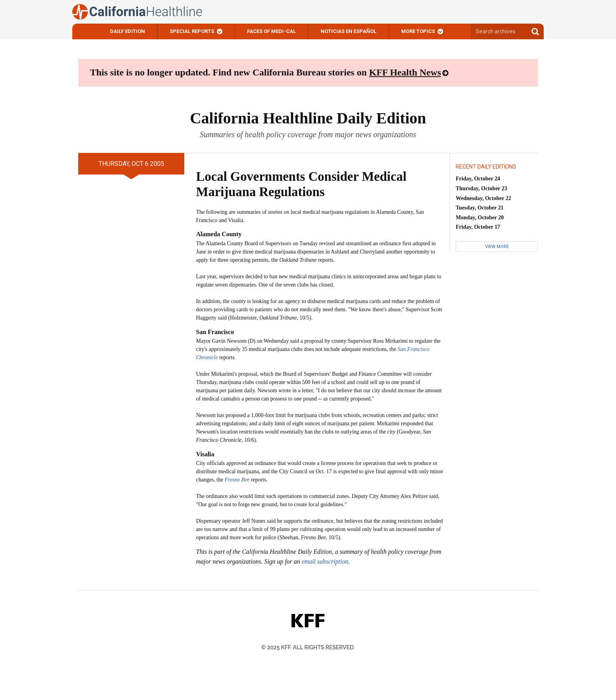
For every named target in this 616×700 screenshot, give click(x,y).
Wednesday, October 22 (483, 198)
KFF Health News (405, 72)
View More (497, 247)
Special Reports (192, 31)
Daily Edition (127, 31)
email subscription (325, 561)
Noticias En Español (348, 31)
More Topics (418, 31)
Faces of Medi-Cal (271, 31)
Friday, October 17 (478, 227)
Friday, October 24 (478, 179)
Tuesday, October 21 (480, 208)
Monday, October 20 (480, 218)
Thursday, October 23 (481, 188)
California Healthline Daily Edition (308, 118)
